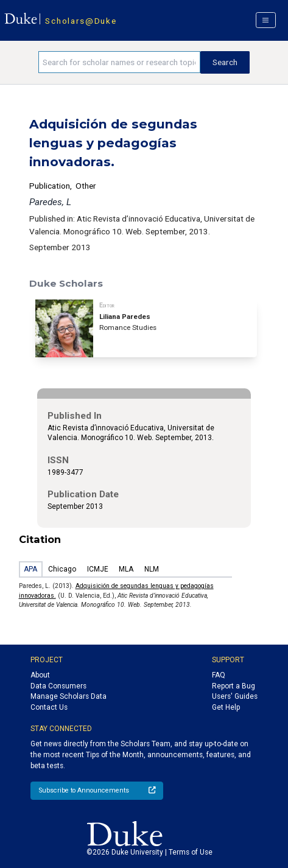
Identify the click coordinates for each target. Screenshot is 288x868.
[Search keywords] (119, 62)
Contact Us (49, 707)
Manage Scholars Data (68, 696)
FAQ (219, 675)
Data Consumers (58, 686)
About (40, 675)
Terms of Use (191, 852)
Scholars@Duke (81, 21)
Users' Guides (235, 696)
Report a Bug (234, 686)
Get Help (226, 707)
